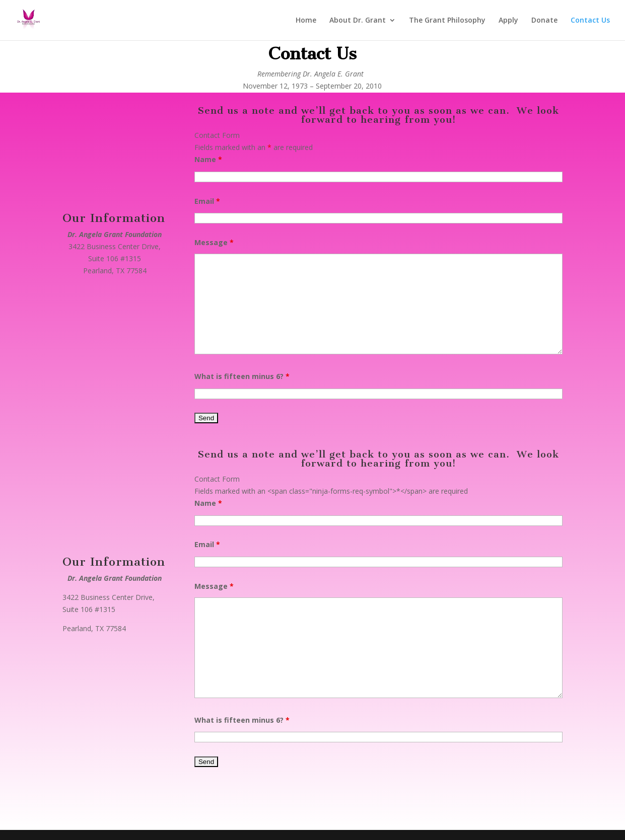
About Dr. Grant (358, 21)
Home (306, 21)
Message (214, 242)
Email (207, 201)
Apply (508, 21)
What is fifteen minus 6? (242, 376)
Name (208, 159)
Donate (544, 21)
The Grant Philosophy (447, 21)
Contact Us (590, 21)
